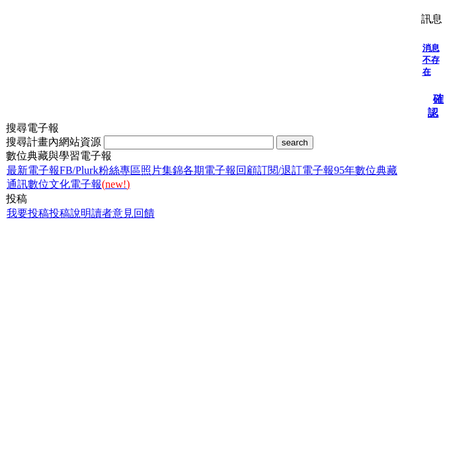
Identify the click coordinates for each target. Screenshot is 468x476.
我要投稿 (28, 213)
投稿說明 (70, 213)
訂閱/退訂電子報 (295, 170)
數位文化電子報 (79, 184)
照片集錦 (162, 170)
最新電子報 (33, 170)
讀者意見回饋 (123, 213)
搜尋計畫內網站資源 (55, 142)
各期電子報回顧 (220, 170)
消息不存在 (431, 60)
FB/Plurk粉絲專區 (100, 170)
